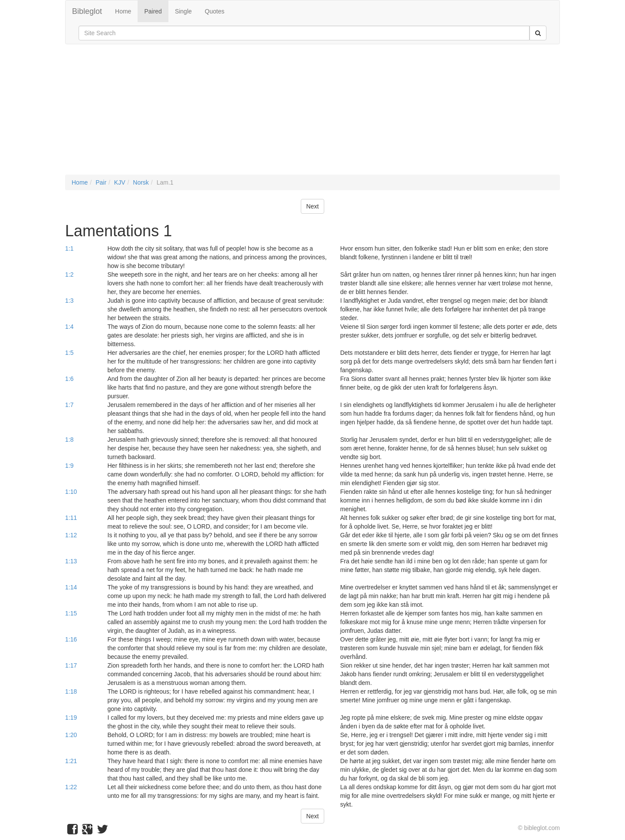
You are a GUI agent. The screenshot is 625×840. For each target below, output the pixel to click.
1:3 (69, 301)
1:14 (71, 587)
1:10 (71, 492)
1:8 (69, 440)
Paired (153, 11)
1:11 (71, 518)
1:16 (71, 639)
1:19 (71, 718)
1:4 (69, 327)
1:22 (71, 787)
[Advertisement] (312, 114)
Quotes (215, 11)
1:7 (69, 405)
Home (123, 11)
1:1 (69, 248)
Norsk (141, 182)
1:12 (71, 535)
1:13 (71, 561)
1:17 (71, 665)
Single (183, 11)
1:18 (71, 691)
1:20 (71, 735)
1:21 (71, 761)
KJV (120, 182)
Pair (101, 182)
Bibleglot (87, 11)
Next (313, 206)
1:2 (69, 274)
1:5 (69, 353)
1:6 (69, 379)
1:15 (71, 613)
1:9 (69, 466)
